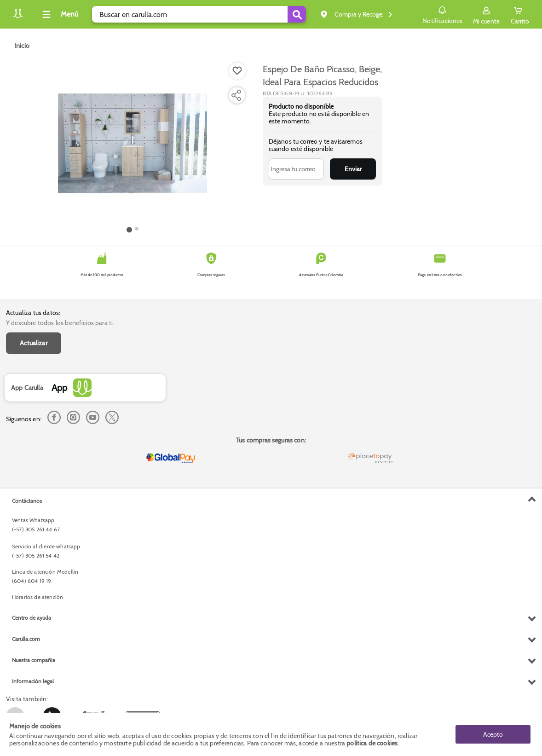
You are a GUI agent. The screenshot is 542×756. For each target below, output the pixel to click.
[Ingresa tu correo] (297, 169)
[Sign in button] (486, 14)
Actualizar (34, 343)
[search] (199, 14)
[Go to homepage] (22, 46)
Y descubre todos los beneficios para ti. (60, 323)
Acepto (493, 734)
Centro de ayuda (32, 618)
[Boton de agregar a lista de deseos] (237, 71)
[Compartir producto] (236, 95)
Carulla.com (26, 639)
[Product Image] (133, 143)
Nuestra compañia (34, 660)
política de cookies (372, 743)
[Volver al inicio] (18, 17)
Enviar (353, 169)
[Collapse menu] (59, 14)
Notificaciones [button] (442, 14)
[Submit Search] (297, 14)
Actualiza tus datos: (33, 313)
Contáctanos (27, 501)
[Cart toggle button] (520, 14)
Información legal (33, 681)
